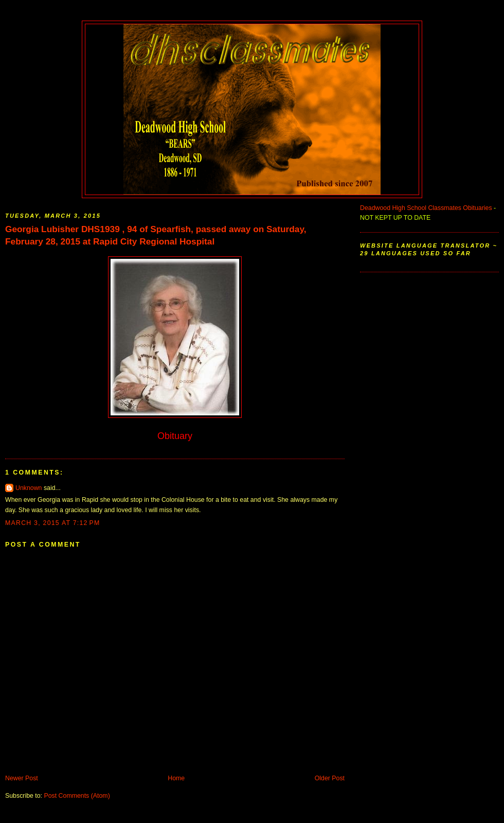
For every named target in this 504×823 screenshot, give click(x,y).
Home (176, 778)
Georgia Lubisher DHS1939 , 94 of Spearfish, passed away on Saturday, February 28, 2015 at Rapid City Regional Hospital (156, 235)
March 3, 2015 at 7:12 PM (53, 523)
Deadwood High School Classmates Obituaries (426, 208)
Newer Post (22, 778)
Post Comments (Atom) (77, 796)
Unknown (29, 488)
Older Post (330, 778)
